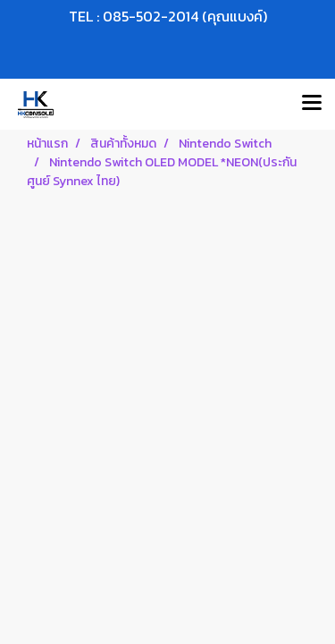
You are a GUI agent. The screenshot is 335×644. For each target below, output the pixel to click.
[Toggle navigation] (312, 104)
